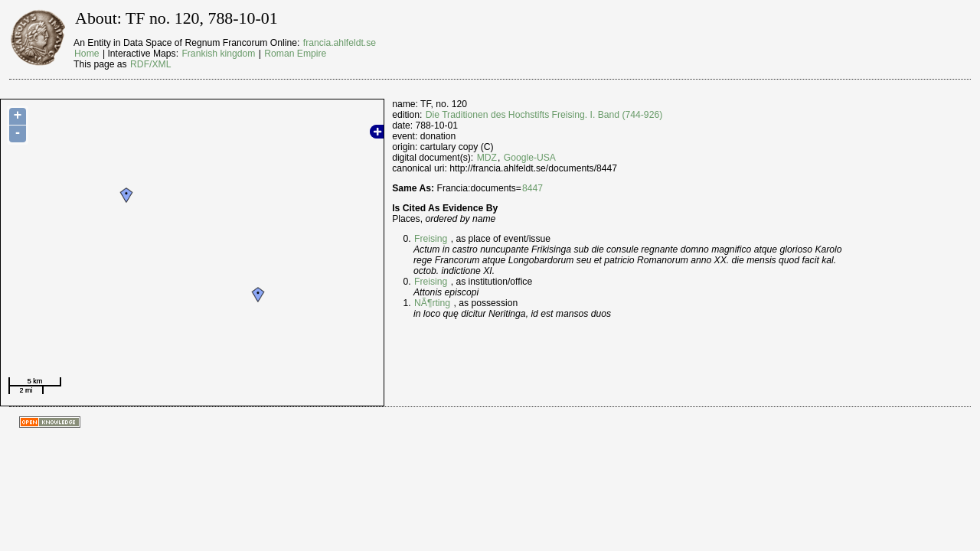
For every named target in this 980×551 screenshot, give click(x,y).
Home (87, 54)
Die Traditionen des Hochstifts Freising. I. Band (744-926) (544, 115)
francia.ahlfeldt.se (340, 43)
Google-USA (530, 158)
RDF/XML (150, 64)
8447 (532, 188)
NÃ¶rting (432, 303)
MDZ (487, 158)
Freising (431, 239)
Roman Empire (295, 54)
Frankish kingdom (218, 54)
